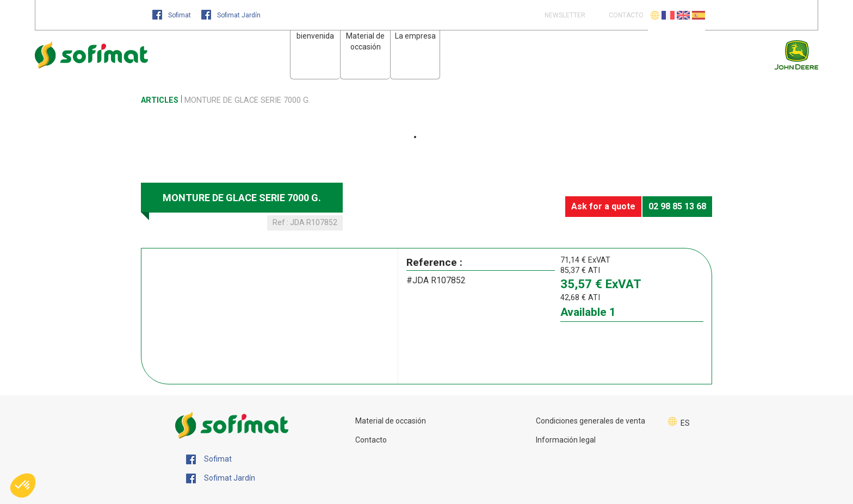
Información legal (566, 440)
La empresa (415, 36)
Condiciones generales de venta (591, 421)
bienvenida (315, 36)
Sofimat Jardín (231, 15)
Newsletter (564, 15)
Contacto (371, 440)
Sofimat (172, 15)
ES (685, 423)
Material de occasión (391, 421)
